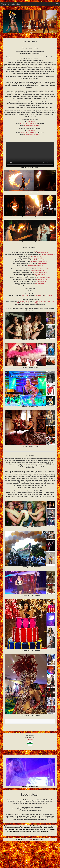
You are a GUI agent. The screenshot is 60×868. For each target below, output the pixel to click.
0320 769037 (31, 122)
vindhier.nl (30, 739)
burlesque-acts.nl (41, 280)
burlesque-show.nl (43, 263)
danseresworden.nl (42, 285)
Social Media (30, 735)
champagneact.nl (36, 251)
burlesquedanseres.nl (37, 271)
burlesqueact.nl (41, 281)
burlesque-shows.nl (40, 274)
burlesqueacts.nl (37, 258)
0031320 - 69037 (25, 301)
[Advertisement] (30, 855)
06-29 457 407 (38, 296)
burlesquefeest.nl (37, 267)
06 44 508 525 (48, 296)
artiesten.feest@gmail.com (32, 125)
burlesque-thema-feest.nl (37, 276)
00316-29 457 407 (40, 301)
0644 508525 (33, 123)
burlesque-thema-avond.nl (41, 269)
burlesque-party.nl (36, 256)
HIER (51, 831)
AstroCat (29, 839)
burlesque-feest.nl (40, 260)
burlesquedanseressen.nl (36, 265)
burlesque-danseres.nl (48, 254)
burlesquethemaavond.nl (40, 272)
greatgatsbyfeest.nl (44, 278)
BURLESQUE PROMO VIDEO (30, 154)
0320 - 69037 (25, 296)
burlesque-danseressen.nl (39, 262)
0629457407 (24, 132)
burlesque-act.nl (43, 253)
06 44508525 (33, 132)
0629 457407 (24, 123)
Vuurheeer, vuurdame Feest (11, 4)
